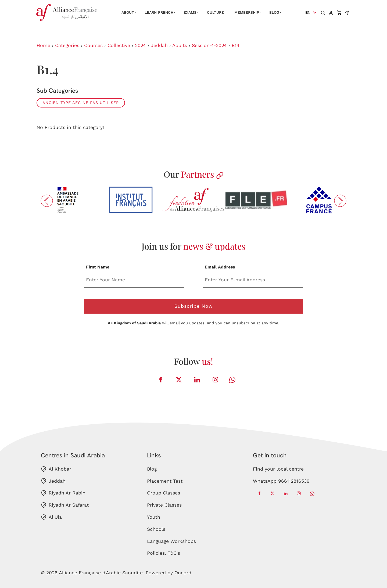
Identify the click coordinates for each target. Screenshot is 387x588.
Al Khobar (56, 469)
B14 (236, 45)
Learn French (159, 12)
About (128, 12)
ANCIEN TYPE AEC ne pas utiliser (81, 103)
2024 (140, 45)
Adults (180, 45)
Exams (190, 12)
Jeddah (159, 45)
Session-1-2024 (209, 45)
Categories (67, 45)
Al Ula (51, 517)
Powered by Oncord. (169, 573)
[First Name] (134, 280)
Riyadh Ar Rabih (63, 493)
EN (308, 12)
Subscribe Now (194, 306)
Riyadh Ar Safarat (65, 505)
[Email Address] (253, 280)
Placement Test (165, 481)
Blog (274, 12)
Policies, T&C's (164, 553)
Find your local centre (278, 469)
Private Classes (164, 505)
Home (43, 45)
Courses (93, 45)
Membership (247, 12)
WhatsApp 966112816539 (281, 481)
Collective (119, 45)
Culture (215, 12)
